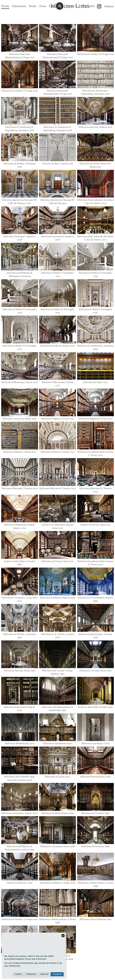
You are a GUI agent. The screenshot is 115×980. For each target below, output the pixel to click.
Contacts (72, 6)
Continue (18, 974)
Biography (88, 6)
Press (43, 6)
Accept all (57, 974)
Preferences (31, 974)
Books (33, 6)
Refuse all (44, 974)
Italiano (109, 6)
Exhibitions (19, 6)
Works (5, 6)
